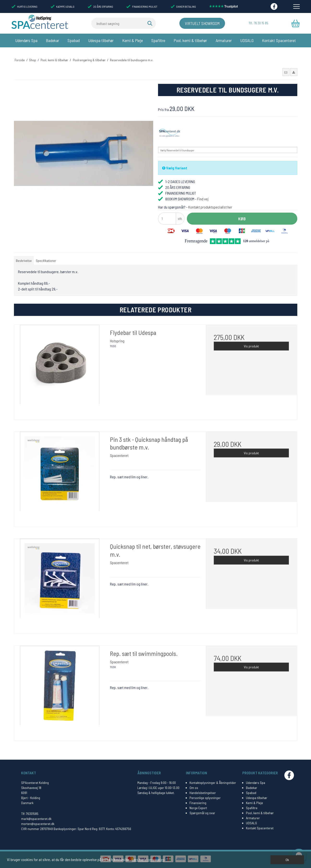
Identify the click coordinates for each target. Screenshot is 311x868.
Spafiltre (158, 40)
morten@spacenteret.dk (38, 824)
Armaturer (224, 40)
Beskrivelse (24, 255)
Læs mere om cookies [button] (148, 859)
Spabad (74, 40)
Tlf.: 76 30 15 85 (258, 23)
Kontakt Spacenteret (279, 40)
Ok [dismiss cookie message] (287, 860)
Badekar (52, 40)
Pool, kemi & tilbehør (190, 40)
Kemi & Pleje (133, 40)
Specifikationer (46, 255)
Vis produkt (251, 341)
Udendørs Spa (26, 40)
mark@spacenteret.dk (36, 819)
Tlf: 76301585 (30, 814)
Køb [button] (242, 213)
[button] (286, 67)
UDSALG (247, 40)
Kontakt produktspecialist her (210, 201)
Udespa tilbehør (101, 40)
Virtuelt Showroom (198, 23)
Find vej (203, 193)
